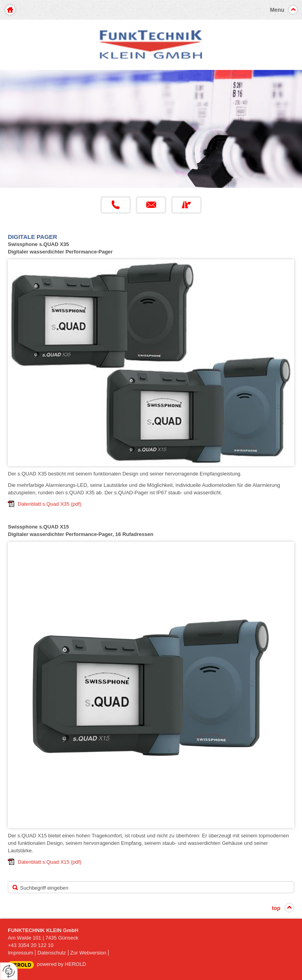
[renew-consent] (9, 971)
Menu (277, 10)
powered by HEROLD (62, 964)
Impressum (20, 953)
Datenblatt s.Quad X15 (50, 862)
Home (10, 10)
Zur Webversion (88, 953)
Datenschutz (52, 953)
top (276, 908)
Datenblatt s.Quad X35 (50, 504)
